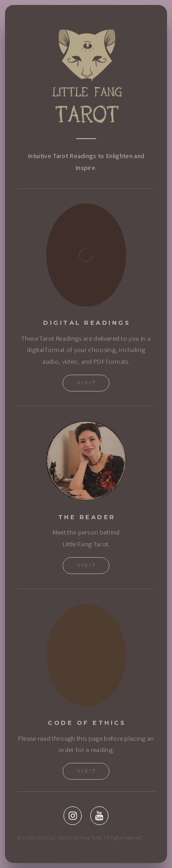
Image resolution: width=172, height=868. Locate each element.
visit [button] (87, 771)
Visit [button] (87, 383)
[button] (73, 815)
